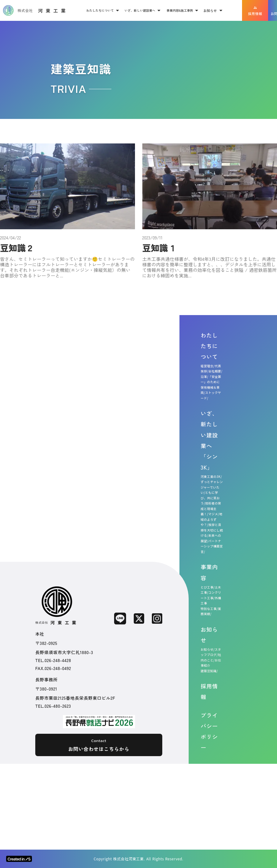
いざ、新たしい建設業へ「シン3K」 (209, 440)
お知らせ (209, 635)
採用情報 (209, 691)
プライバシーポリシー (209, 731)
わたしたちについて (209, 346)
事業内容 (209, 572)
